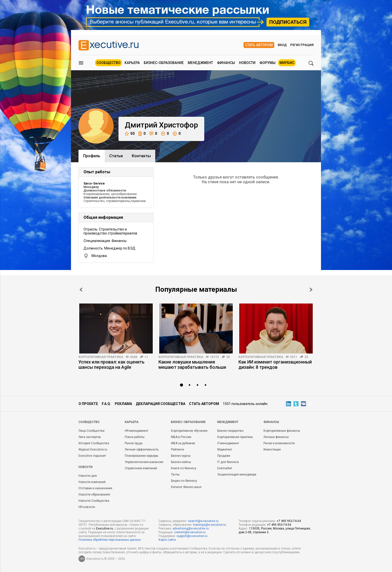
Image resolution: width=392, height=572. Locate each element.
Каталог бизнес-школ (186, 487)
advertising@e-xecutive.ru (191, 528)
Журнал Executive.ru (93, 449)
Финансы (226, 63)
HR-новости (87, 507)
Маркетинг (225, 449)
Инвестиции (272, 449)
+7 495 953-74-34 (289, 521)
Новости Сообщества (94, 501)
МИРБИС (287, 63)
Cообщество (89, 422)
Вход (282, 45)
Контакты (141, 156)
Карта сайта (167, 540)
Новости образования (94, 494)
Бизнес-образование (164, 63)
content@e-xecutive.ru (190, 532)
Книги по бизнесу (184, 468)
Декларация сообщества (160, 404)
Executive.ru (104, 528)
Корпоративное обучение (189, 431)
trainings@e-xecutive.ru (209, 525)
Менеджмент (200, 63)
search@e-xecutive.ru (203, 521)
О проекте (88, 404)
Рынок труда (134, 443)
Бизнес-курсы (181, 456)
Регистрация (302, 45)
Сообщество (108, 63)
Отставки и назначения (95, 488)
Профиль (92, 156)
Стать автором (259, 45)
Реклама (123, 404)
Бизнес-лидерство (230, 431)
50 (130, 134)
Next (311, 290)
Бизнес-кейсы (181, 462)
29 (306, 357)
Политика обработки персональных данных (110, 540)
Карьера (132, 63)
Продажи (224, 456)
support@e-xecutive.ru (192, 536)
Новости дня (88, 476)
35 (228, 357)
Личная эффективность (142, 449)
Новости (247, 63)
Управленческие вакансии (144, 462)
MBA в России (181, 437)
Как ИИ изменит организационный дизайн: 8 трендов (275, 364)
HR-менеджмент (136, 431)
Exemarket (225, 468)
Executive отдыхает (92, 456)
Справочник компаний (141, 468)
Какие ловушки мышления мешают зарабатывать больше (192, 364)
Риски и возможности (279, 443)
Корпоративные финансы (282, 431)
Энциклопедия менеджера (237, 474)
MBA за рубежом (183, 443)
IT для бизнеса (228, 462)
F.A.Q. (106, 404)
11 (146, 357)
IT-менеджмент (228, 443)
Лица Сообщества (91, 431)
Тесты (175, 474)
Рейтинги (177, 449)
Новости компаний (92, 482)
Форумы (267, 63)
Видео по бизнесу (184, 481)
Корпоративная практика (101, 357)
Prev (81, 290)
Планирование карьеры (141, 456)
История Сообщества (94, 443)
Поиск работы (135, 437)
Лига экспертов (90, 437)
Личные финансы (276, 437)
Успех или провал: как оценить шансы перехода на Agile (111, 364)
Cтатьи (116, 156)
